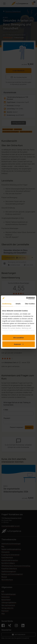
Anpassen (19, 344)
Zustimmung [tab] (7, 304)
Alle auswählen (18, 338)
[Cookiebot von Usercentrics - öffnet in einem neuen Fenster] (26, 298)
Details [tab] (18, 304)
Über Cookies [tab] (30, 304)
